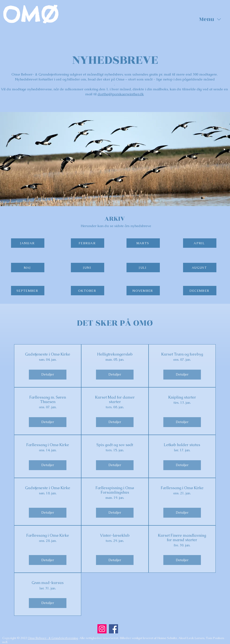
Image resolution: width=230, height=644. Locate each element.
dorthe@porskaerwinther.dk (121, 94)
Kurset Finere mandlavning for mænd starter (182, 538)
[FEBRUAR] (88, 243)
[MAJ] (28, 268)
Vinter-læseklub (115, 535)
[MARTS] (143, 243)
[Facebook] (113, 629)
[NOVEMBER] (143, 291)
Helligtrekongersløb (115, 354)
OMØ (30, 15)
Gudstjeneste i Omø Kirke (48, 354)
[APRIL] (200, 243)
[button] (210, 19)
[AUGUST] (200, 268)
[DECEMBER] (200, 291)
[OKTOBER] (88, 291)
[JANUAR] (28, 243)
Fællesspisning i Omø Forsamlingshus (115, 490)
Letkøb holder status (182, 445)
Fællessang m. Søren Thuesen (48, 400)
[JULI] (143, 268)
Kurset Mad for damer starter (115, 400)
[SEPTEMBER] (28, 291)
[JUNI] (88, 268)
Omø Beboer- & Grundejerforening (53, 638)
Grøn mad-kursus (48, 583)
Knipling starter (182, 397)
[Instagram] (102, 629)
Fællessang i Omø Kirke (48, 445)
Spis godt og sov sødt (115, 445)
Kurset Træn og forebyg (182, 354)
